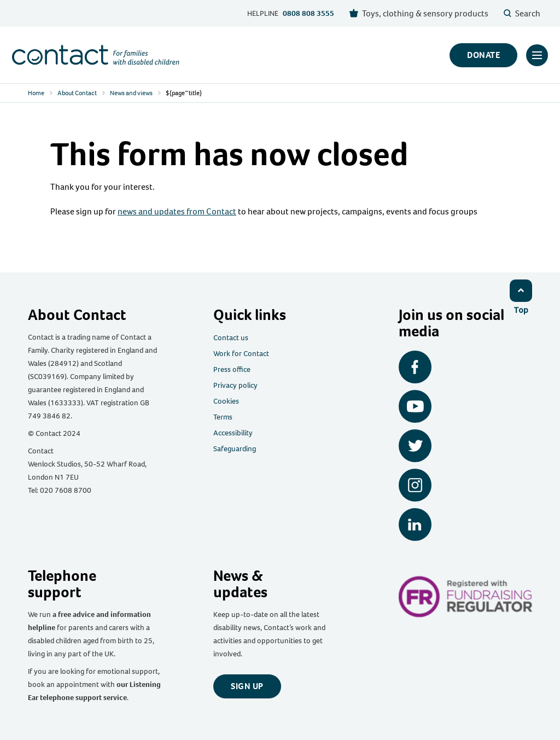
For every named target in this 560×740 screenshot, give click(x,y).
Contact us (231, 338)
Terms (223, 417)
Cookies (226, 401)
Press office (232, 369)
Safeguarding (235, 449)
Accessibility (233, 433)
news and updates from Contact (177, 211)
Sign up (247, 686)
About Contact (77, 93)
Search (522, 13)
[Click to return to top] (521, 297)
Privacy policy (235, 385)
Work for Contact (241, 354)
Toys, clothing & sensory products (419, 13)
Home (36, 93)
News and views (131, 93)
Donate (483, 55)
